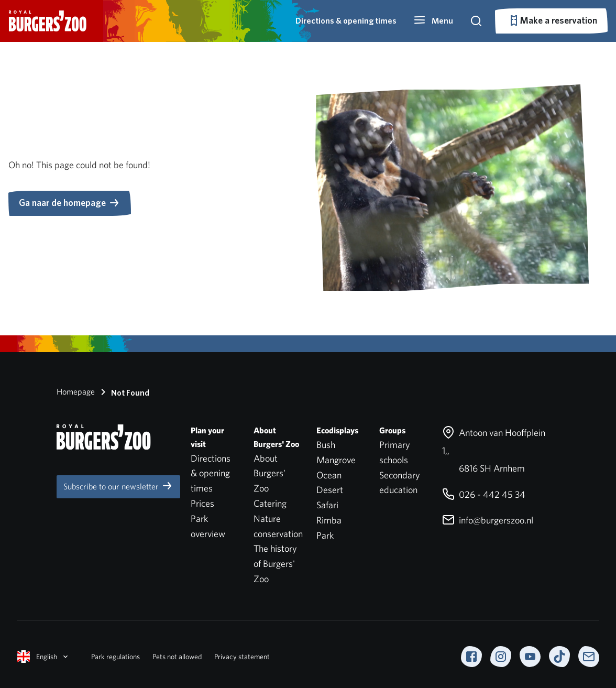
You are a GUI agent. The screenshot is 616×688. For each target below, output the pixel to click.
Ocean (329, 475)
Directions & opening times (346, 21)
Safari (327, 505)
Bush (326, 445)
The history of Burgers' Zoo (275, 564)
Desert (330, 490)
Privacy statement (242, 657)
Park (325, 535)
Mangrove (336, 460)
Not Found (123, 392)
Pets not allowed (177, 657)
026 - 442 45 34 (484, 494)
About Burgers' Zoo (269, 473)
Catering (270, 503)
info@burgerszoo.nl (488, 520)
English (43, 657)
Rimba (329, 520)
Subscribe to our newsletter (118, 486)
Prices (202, 503)
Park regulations (115, 657)
